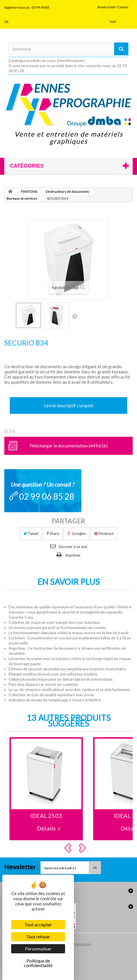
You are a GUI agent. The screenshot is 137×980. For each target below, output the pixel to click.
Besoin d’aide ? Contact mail (113, 14)
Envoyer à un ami (73, 547)
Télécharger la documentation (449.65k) (68, 446)
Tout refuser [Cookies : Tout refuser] (38, 937)
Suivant (75, 316)
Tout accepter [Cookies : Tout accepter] (38, 924)
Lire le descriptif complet (69, 405)
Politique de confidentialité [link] (38, 963)
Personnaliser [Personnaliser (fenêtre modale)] (38, 949)
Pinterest (104, 533)
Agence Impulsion (74, 944)
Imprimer (73, 555)
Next (83, 848)
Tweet (31, 533)
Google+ (77, 533)
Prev (69, 848)
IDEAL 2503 (46, 816)
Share (53, 533)
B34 (10, 431)
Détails (46, 828)
